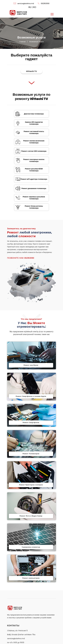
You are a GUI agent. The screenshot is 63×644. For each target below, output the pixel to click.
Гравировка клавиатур (31, 507)
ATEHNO (27, 639)
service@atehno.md (24, 3)
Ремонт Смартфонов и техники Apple (31, 356)
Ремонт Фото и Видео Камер (31, 476)
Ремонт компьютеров (31, 538)
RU (30, 7)
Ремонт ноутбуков (31, 325)
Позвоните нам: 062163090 (21, 217)
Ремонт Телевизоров (31, 413)
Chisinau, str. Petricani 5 (17, 590)
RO (35, 7)
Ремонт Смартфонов (31, 382)
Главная (22, 42)
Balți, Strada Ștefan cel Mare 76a (21, 594)
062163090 (44, 3)
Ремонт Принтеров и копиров (31, 444)
